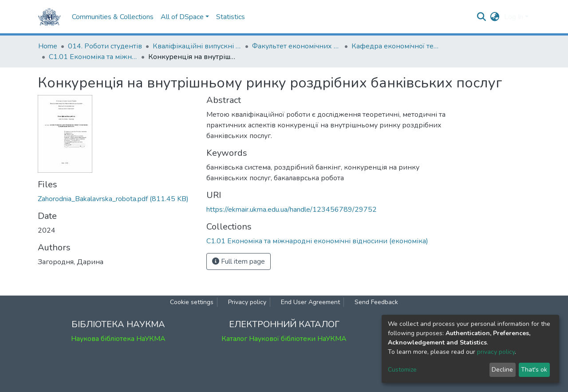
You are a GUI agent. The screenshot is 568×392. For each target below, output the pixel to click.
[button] (495, 17)
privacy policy (496, 352)
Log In (514, 17)
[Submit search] (482, 17)
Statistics (231, 17)
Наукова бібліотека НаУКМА (118, 339)
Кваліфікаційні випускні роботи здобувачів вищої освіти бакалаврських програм (197, 46)
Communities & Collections (113, 17)
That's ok (534, 370)
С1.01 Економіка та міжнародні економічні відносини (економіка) (93, 57)
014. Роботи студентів (105, 46)
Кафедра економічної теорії (396, 46)
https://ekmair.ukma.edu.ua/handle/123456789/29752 (292, 210)
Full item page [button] (239, 261)
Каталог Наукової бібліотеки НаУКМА (284, 339)
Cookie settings (192, 302)
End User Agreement (310, 302)
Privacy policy (247, 302)
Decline (502, 370)
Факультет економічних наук (296, 46)
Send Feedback (376, 302)
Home (48, 46)
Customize (402, 370)
